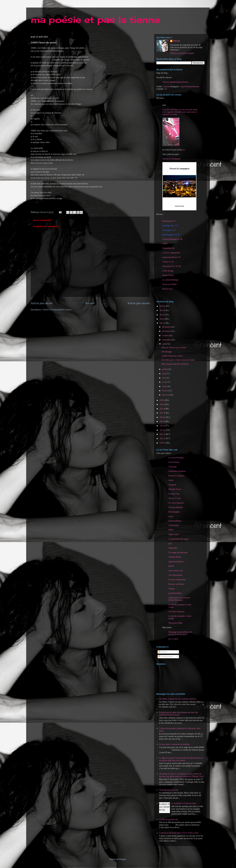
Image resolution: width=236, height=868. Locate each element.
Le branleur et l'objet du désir (184, 803)
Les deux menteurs (176, 612)
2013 (162, 430)
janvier (165, 395)
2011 (162, 439)
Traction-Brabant (176, 507)
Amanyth (172, 485)
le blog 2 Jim (174, 494)
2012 (162, 434)
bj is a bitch (173, 639)
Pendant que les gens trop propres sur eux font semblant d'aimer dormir (179, 714)
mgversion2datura (176, 562)
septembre (167, 340)
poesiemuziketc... (176, 593)
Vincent (177, 41)
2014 (162, 426)
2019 (162, 404)
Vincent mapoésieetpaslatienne (175, 82)
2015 (162, 422)
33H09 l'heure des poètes (172, 356)
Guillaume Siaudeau (177, 471)
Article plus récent (42, 303)
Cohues (172, 589)
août (164, 344)
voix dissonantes (175, 575)
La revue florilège (176, 458)
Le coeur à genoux (176, 503)
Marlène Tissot (175, 489)
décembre (166, 327)
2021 (162, 323)
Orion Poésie (174, 462)
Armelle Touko (175, 557)
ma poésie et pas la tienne (95, 19)
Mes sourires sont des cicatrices (175, 364)
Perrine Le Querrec (176, 476)
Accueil (90, 303)
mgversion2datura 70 (171, 257)
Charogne (172, 467)
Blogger (122, 859)
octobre (165, 336)
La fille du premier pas (169, 819)
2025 (162, 306)
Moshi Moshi (168, 275)
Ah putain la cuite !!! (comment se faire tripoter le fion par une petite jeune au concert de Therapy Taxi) (181, 775)
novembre (167, 331)
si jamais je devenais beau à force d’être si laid (179, 833)
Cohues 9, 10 (168, 262)
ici (166, 89)
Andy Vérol (173, 534)
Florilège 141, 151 (170, 226)
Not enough (167, 352)
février (165, 391)
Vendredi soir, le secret (169, 790)
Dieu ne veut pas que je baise (174, 348)
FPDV (165, 244)
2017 (162, 413)
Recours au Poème (176, 584)
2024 (162, 310)
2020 (162, 400)
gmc (170, 543)
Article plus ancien (138, 303)
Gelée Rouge (168, 271)
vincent (167, 86)
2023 (162, 315)
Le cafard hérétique (171, 280)
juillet (165, 369)
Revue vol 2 (168, 289)
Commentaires (165, 657)
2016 (162, 417)
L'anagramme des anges (179, 539)
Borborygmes (174, 512)
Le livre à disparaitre (171, 253)
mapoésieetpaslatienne (190, 86)
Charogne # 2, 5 (169, 230)
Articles (163, 652)
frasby (171, 480)
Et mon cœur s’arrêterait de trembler (174, 744)
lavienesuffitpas (175, 521)
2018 (162, 409)
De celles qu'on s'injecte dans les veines (178, 360)
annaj (171, 516)
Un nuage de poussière (178, 552)
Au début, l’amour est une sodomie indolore (178, 699)
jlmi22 (171, 566)
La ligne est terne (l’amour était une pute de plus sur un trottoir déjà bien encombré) (181, 759)
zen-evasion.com (175, 571)
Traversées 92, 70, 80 (171, 266)
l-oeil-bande (174, 525)
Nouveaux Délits (175, 623)
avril (164, 382)
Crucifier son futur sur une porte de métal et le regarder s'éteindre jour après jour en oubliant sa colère (180, 112)
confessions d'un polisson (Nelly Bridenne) (179, 599)
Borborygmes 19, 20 (171, 235)
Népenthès (173, 548)
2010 (162, 443)
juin (164, 374)
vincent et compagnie (171, 159)
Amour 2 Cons (175, 498)
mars (164, 386)
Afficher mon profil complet (182, 53)
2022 (162, 319)
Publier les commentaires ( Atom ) (57, 310)
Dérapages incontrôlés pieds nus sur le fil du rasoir (180, 633)
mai (164, 378)
